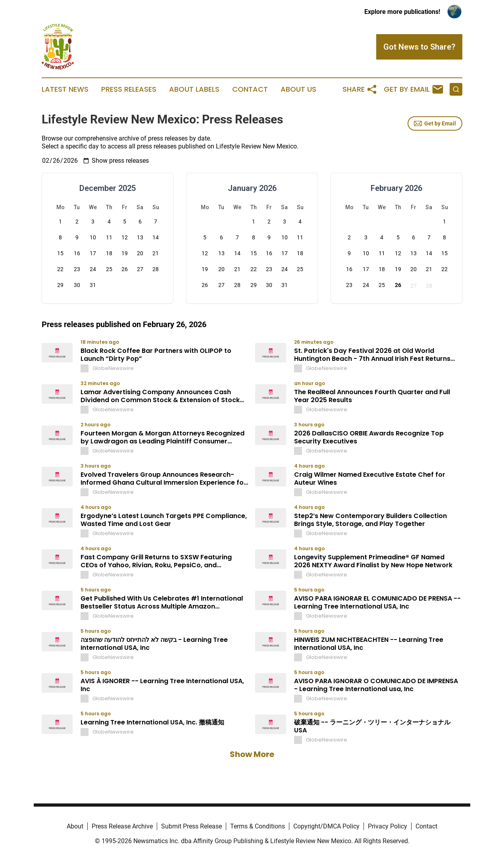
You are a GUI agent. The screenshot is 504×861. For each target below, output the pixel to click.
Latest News (65, 89)
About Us (298, 89)
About (75, 826)
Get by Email (435, 123)
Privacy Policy (388, 826)
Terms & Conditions (258, 826)
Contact (250, 89)
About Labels (194, 89)
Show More (252, 754)
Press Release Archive (122, 826)
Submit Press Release (191, 826)
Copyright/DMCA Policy (326, 826)
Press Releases (129, 89)
